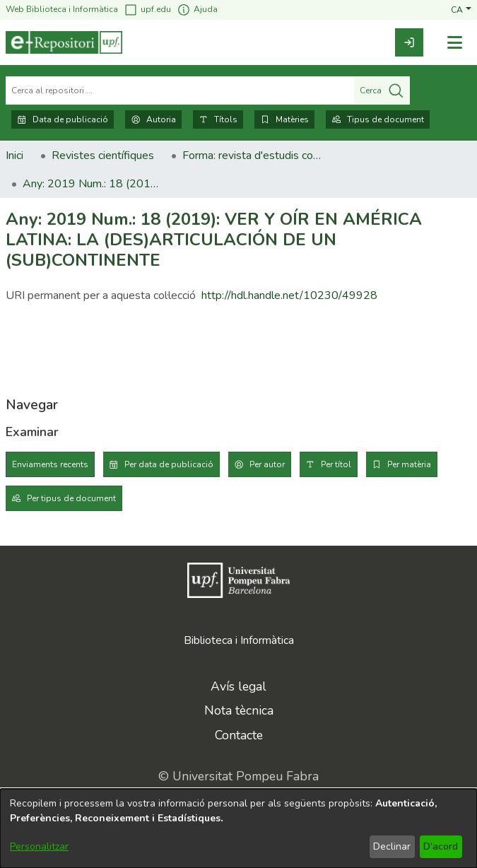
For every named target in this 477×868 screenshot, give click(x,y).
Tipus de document (378, 119)
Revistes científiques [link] (103, 156)
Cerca (382, 90)
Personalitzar (39, 846)
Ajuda (197, 10)
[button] (461, 9)
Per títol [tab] (336, 464)
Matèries (284, 119)
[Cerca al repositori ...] (180, 90)
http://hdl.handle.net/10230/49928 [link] (289, 295)
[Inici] (64, 42)
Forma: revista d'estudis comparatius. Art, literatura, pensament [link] (253, 156)
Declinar (392, 846)
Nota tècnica (239, 710)
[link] (409, 42)
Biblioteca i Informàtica (239, 640)
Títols (218, 119)
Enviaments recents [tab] (50, 464)
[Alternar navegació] (454, 43)
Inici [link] (14, 156)
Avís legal (238, 686)
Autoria (153, 119)
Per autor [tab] (267, 464)
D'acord (441, 846)
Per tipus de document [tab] (71, 498)
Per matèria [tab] (409, 464)
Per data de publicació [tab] (169, 464)
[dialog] (238, 828)
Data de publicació (63, 119)
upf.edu (147, 10)
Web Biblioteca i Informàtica (62, 9)
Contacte (239, 735)
